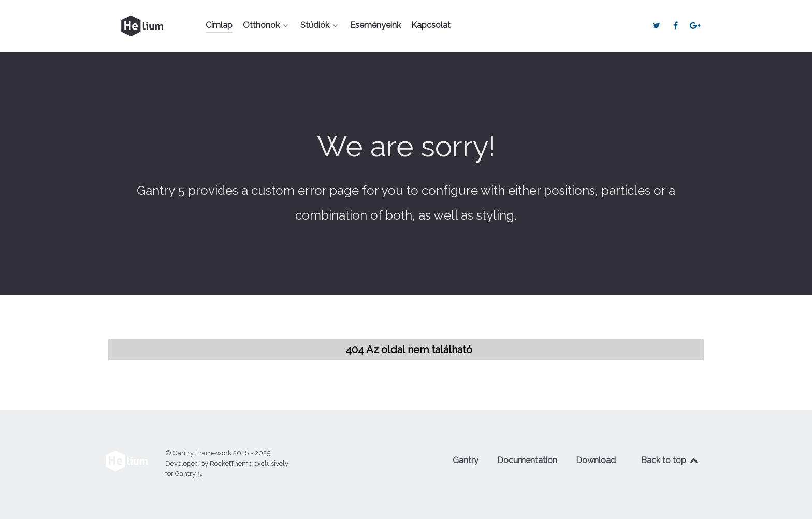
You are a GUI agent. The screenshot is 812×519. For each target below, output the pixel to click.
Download (596, 460)
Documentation (527, 460)
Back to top (670, 460)
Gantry (466, 460)
